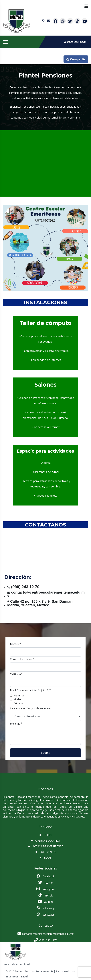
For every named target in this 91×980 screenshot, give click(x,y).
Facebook (45, 876)
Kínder (17, 699)
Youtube (45, 902)
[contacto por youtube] (85, 21)
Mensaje (16, 724)
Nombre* (16, 644)
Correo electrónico (22, 659)
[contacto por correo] (49, 21)
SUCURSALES (48, 852)
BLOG (48, 858)
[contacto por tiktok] (77, 21)
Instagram (45, 889)
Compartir (76, 59)
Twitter (45, 882)
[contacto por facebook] (56, 21)
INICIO (48, 835)
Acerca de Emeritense (48, 846)
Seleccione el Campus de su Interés (31, 708)
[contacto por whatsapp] (43, 21)
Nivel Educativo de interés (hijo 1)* (30, 690)
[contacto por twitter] (70, 21)
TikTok (45, 895)
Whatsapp (46, 908)
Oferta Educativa (48, 841)
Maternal (19, 695)
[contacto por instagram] (63, 21)
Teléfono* (16, 674)
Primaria (19, 703)
